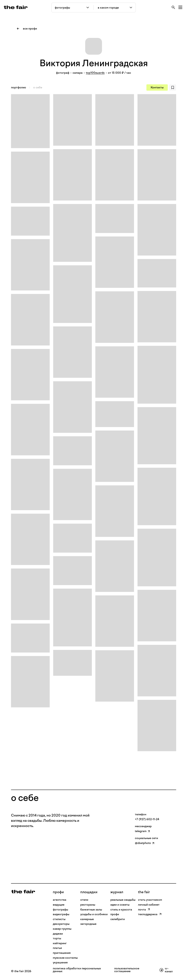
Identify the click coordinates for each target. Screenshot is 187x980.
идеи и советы (120, 905)
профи (58, 892)
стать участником (150, 900)
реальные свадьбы (123, 900)
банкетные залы (91, 910)
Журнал (117, 892)
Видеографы (61, 914)
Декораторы (61, 924)
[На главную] (23, 891)
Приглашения (62, 953)
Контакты (157, 87)
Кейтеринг (60, 943)
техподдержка (150, 914)
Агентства (60, 900)
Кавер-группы (62, 929)
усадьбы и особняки (94, 914)
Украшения (60, 962)
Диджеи (58, 934)
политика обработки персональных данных (77, 970)
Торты (57, 938)
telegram (141, 831)
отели (84, 900)
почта (144, 910)
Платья (57, 948)
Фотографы (60, 910)
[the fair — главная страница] (16, 7)
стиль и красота (121, 910)
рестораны (88, 905)
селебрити (118, 919)
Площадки (89, 892)
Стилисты (59, 919)
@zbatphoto (143, 843)
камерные (87, 919)
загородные (88, 924)
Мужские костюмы (65, 958)
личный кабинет (149, 905)
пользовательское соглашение (127, 970)
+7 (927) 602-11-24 (147, 819)
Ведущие (59, 905)
